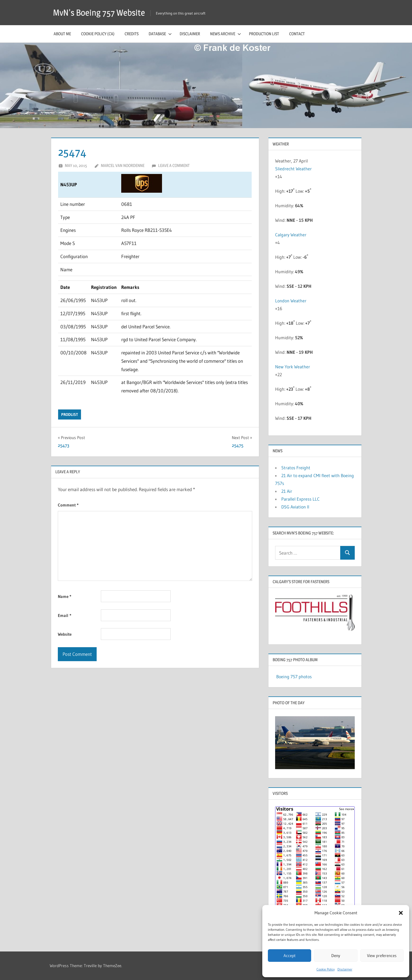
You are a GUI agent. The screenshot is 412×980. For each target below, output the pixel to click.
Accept (290, 956)
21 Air (287, 491)
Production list (264, 34)
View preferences (382, 956)
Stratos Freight (296, 468)
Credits (132, 34)
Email (65, 615)
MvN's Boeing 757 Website (101, 12)
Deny (336, 956)
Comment (68, 505)
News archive (226, 34)
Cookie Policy (326, 969)
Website (65, 634)
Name (65, 596)
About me (62, 34)
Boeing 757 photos (294, 677)
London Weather (291, 301)
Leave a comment (174, 165)
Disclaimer (345, 969)
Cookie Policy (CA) (98, 34)
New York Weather (293, 367)
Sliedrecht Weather (294, 169)
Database (160, 34)
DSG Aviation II (295, 507)
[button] (401, 913)
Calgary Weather (291, 235)
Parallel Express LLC (300, 499)
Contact (297, 34)
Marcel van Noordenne (123, 165)
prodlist (70, 414)
